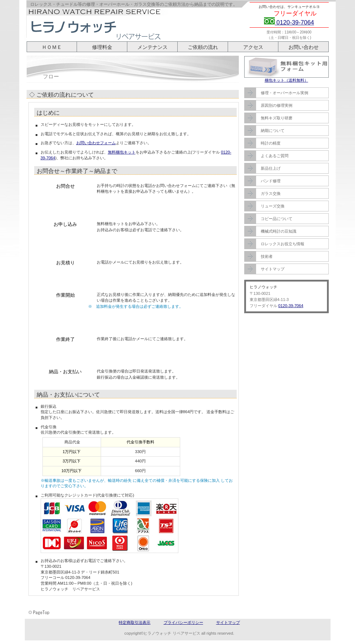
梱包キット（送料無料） (286, 80)
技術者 (267, 256)
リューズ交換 (273, 206)
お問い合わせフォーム (96, 143)
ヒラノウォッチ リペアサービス (99, 24)
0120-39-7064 (294, 22)
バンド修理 (271, 181)
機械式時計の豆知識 (279, 231)
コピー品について (277, 219)
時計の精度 (271, 143)
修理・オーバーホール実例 (285, 93)
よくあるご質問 (275, 156)
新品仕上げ (271, 168)
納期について (273, 131)
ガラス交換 (271, 193)
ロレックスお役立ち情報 (283, 244)
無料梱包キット (122, 152)
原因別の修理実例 (277, 105)
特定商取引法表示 (135, 622)
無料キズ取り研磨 (277, 118)
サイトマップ (273, 269)
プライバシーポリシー (183, 622)
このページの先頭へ (40, 613)
